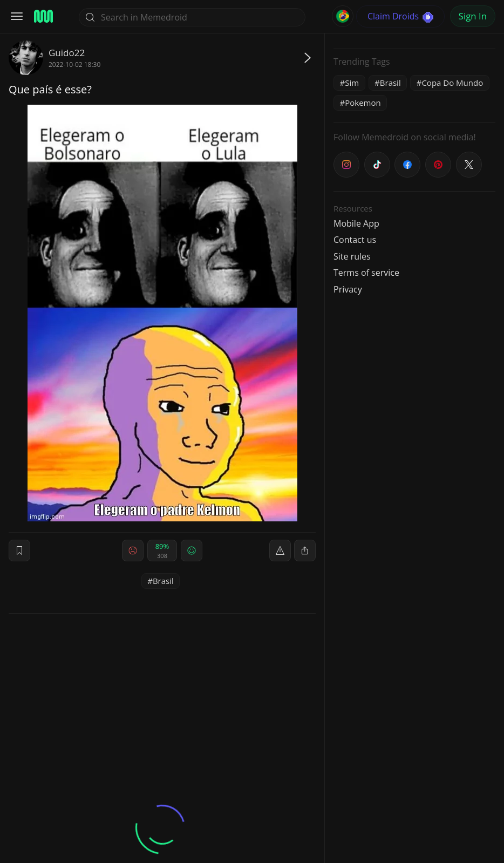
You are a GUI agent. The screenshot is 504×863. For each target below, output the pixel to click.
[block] (305, 551)
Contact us (355, 240)
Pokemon (363, 103)
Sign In (473, 16)
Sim (352, 83)
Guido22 (67, 53)
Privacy (348, 289)
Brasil (163, 581)
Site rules (352, 256)
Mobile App (356, 223)
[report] (280, 551)
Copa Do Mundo (452, 83)
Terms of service (366, 273)
